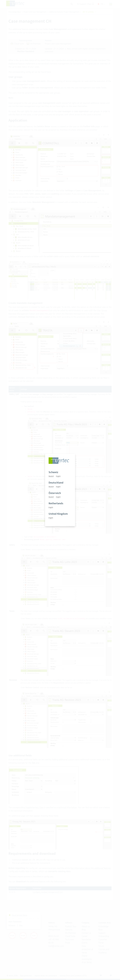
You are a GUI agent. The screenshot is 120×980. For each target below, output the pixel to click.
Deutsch (51, 476)
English (58, 476)
